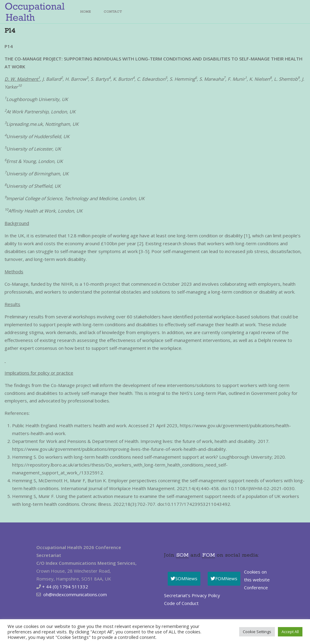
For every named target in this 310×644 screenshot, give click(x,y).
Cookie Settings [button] (257, 632)
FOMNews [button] (224, 578)
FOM (209, 555)
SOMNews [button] (184, 578)
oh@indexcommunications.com (75, 594)
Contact (113, 12)
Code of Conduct (181, 603)
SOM (182, 555)
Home (86, 12)
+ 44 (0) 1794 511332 (65, 587)
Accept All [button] (290, 632)
